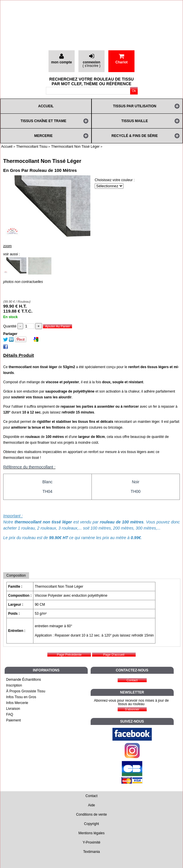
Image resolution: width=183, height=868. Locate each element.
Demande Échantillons (24, 680)
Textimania (91, 852)
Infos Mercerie (17, 703)
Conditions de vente (92, 814)
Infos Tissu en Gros (21, 697)
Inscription (14, 685)
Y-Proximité (92, 842)
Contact (91, 796)
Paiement (14, 720)
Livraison (13, 709)
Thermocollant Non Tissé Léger (42, 161)
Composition (16, 575)
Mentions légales (92, 833)
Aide (92, 805)
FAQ (10, 714)
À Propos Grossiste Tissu (26, 691)
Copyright (91, 824)
